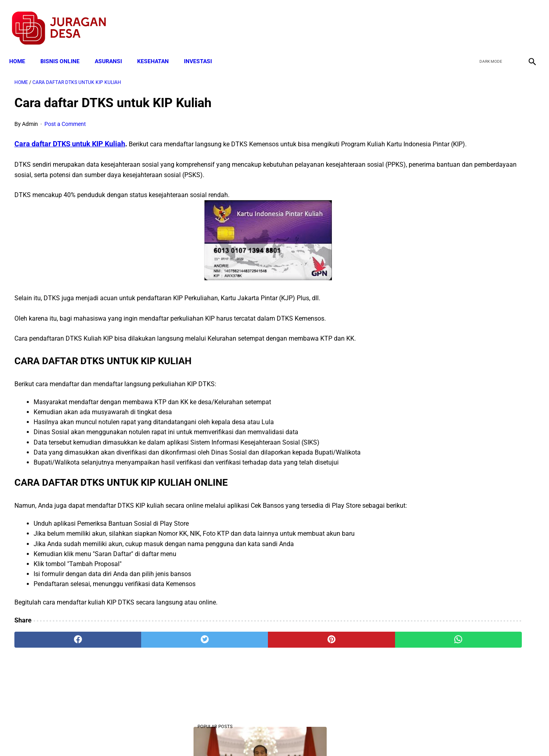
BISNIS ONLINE (65, 49)
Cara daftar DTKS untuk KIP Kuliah (70, 136)
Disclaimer (270, 736)
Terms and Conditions (180, 736)
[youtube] (507, 20)
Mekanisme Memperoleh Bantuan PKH (459, 270)
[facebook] (470, 20)
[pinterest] (233, 662)
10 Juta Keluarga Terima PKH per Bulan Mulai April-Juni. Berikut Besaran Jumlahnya (461, 171)
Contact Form (337, 736)
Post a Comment (65, 116)
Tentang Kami (379, 736)
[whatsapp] (320, 662)
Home (22, 49)
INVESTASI (203, 49)
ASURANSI (114, 49)
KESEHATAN (158, 49)
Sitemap (301, 736)
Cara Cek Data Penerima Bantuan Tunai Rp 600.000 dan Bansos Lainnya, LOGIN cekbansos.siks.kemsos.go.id (460, 320)
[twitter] (488, 20)
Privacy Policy (232, 736)
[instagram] (526, 20)
